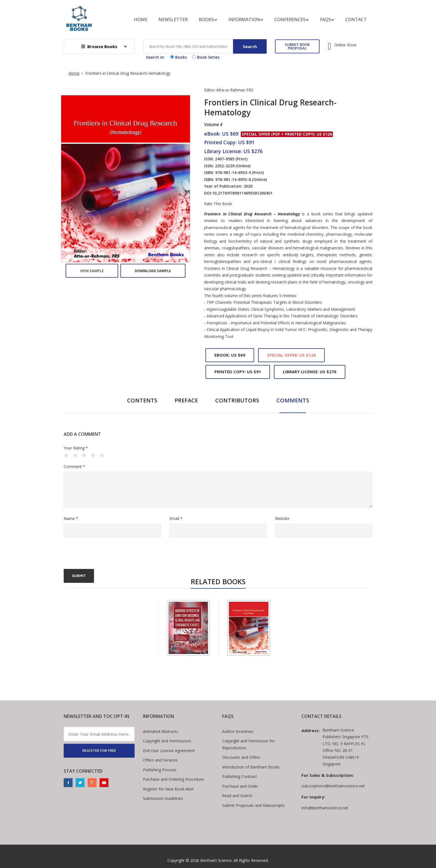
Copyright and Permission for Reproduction (248, 744)
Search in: (155, 57)
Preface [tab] (186, 400)
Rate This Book (218, 204)
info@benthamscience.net (325, 808)
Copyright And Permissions (167, 741)
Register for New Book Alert (168, 789)
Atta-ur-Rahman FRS (235, 90)
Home (141, 19)
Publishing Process (160, 770)
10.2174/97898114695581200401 (242, 193)
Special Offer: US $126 (291, 355)
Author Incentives (238, 731)
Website (282, 518)
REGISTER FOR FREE (99, 750)
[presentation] (106, 554)
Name (71, 519)
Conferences (292, 20)
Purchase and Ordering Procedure (173, 779)
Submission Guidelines (163, 798)
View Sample (92, 271)
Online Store (345, 45)
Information (246, 20)
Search (250, 46)
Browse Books (99, 46)
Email (176, 519)
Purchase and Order (240, 786)
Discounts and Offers (241, 757)
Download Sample (153, 271)
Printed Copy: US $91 (238, 372)
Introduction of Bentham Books (251, 767)
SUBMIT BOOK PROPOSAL (297, 46)
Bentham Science (216, 860)
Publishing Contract (240, 776)
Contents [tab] (142, 400)
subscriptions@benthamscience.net (333, 786)
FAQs (327, 20)
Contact (356, 19)
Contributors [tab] (237, 400)
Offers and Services (160, 760)
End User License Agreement (169, 751)
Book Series (205, 57)
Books (208, 20)
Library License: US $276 (310, 372)
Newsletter (173, 19)
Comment (74, 467)
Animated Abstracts (161, 731)
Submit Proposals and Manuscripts (253, 805)
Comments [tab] (293, 400)
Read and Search (237, 796)
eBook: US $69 (230, 355)
